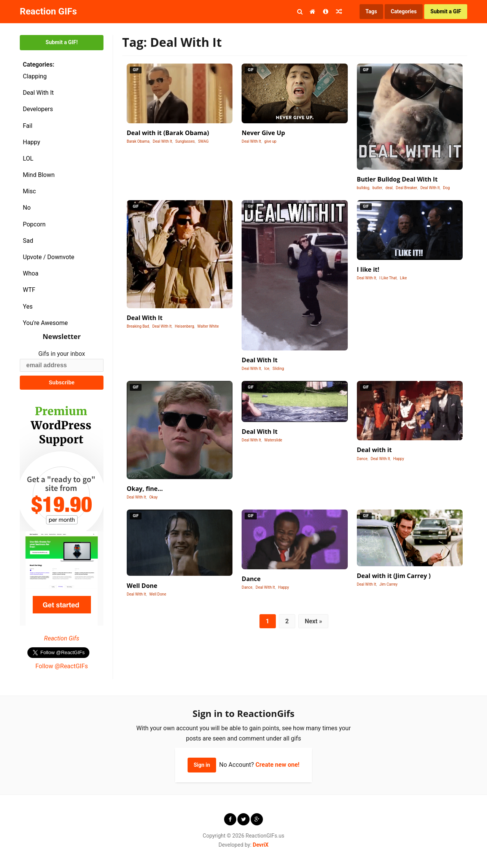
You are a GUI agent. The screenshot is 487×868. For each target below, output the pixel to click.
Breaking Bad (138, 326)
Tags (371, 11)
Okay (153, 497)
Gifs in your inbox (62, 354)
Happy (32, 142)
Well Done (142, 586)
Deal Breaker (406, 188)
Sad (28, 241)
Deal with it (374, 450)
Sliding (278, 369)
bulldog (363, 188)
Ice (267, 369)
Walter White (208, 326)
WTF (29, 290)
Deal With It (38, 93)
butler (377, 188)
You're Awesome (45, 323)
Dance (362, 459)
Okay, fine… (145, 489)
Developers (38, 109)
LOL (28, 158)
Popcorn (34, 224)
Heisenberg (184, 326)
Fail (28, 126)
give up (271, 141)
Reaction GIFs (48, 11)
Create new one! (277, 765)
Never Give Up (263, 133)
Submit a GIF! (62, 42)
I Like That (388, 278)
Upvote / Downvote (49, 257)
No (27, 208)
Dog (446, 188)
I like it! (368, 269)
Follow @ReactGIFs (62, 666)
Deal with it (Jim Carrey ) (394, 576)
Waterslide (273, 440)
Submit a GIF (446, 11)
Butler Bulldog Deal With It (397, 179)
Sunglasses (185, 141)
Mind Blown (39, 175)
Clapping (35, 76)
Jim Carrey (388, 584)
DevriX (260, 845)
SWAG (203, 141)
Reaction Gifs (62, 638)
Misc (29, 191)
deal (389, 188)
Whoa (31, 273)
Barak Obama (138, 141)
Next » (313, 621)
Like (403, 278)
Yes (28, 307)
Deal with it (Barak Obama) (168, 133)
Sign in (202, 765)
